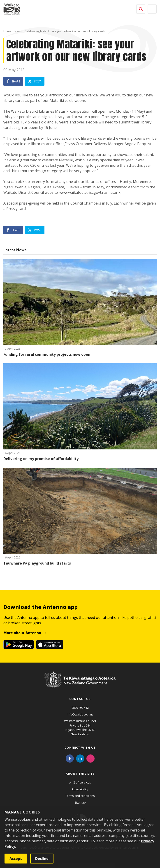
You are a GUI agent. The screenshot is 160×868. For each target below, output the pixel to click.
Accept (16, 859)
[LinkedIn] (80, 758)
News (18, 31)
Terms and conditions (80, 796)
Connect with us (80, 747)
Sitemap (80, 802)
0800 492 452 (80, 708)
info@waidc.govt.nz (80, 714)
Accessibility (80, 789)
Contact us (80, 699)
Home (7, 31)
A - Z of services (80, 782)
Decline (42, 859)
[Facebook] (70, 758)
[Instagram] (90, 758)
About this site (80, 774)
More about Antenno (22, 633)
